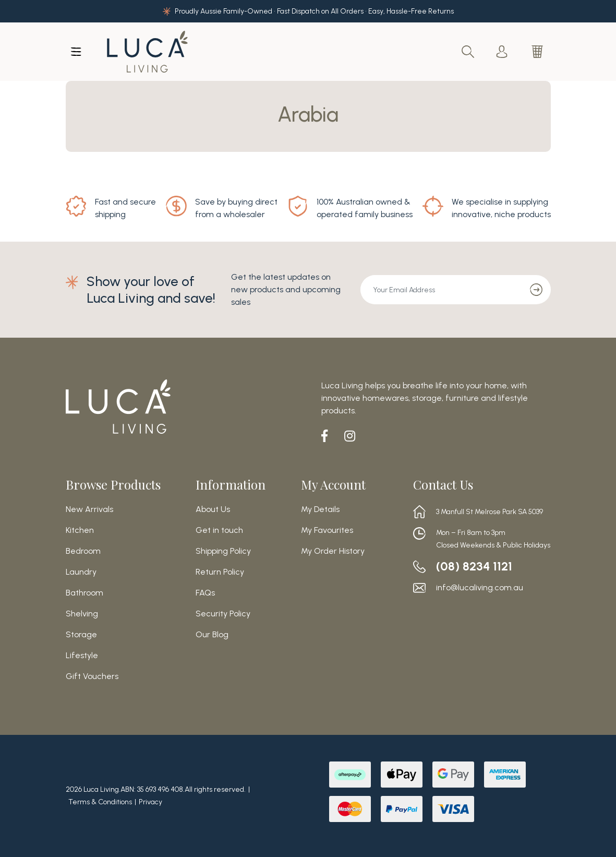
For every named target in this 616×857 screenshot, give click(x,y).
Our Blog (212, 635)
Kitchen (80, 530)
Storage (81, 635)
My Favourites (327, 530)
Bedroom (83, 551)
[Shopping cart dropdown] (538, 52)
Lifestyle (82, 656)
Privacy (150, 802)
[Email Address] (441, 290)
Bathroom (84, 593)
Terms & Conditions (100, 802)
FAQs (205, 593)
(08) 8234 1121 (475, 566)
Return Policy (220, 572)
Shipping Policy (223, 551)
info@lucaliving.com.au (480, 588)
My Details (320, 509)
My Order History (333, 551)
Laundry (81, 572)
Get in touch (219, 530)
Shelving (82, 614)
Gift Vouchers (92, 676)
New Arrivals (89, 509)
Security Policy (223, 614)
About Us (213, 509)
